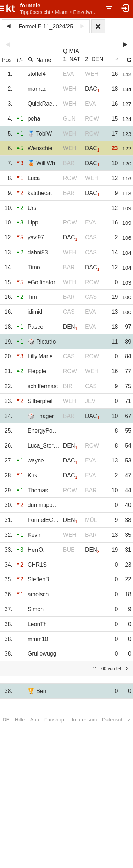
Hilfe (20, 720)
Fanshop (54, 720)
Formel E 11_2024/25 (46, 27)
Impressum (84, 720)
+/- (19, 60)
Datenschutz (116, 720)
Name (40, 60)
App (35, 720)
